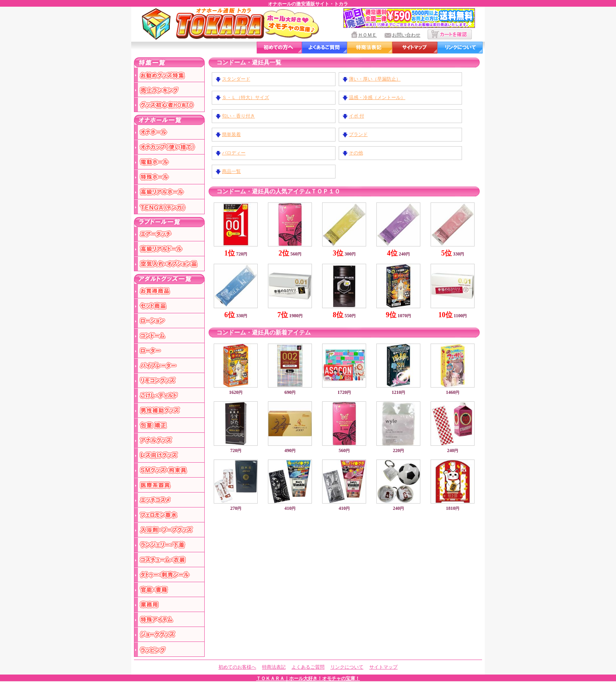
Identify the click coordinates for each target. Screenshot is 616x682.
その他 (356, 153)
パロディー (234, 153)
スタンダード (236, 79)
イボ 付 (357, 116)
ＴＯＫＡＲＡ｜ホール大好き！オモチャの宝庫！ (308, 678)
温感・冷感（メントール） (377, 97)
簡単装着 (231, 134)
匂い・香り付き (238, 116)
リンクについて (347, 667)
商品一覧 (231, 171)
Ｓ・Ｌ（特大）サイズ (246, 97)
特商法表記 (274, 667)
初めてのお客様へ (237, 667)
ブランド (358, 134)
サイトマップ (383, 667)
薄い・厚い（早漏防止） (375, 79)
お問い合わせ (406, 35)
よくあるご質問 (308, 667)
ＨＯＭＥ (367, 35)
